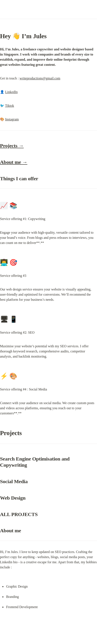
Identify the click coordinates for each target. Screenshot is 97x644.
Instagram (12, 119)
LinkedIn (11, 92)
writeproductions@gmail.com (40, 78)
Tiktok (10, 106)
